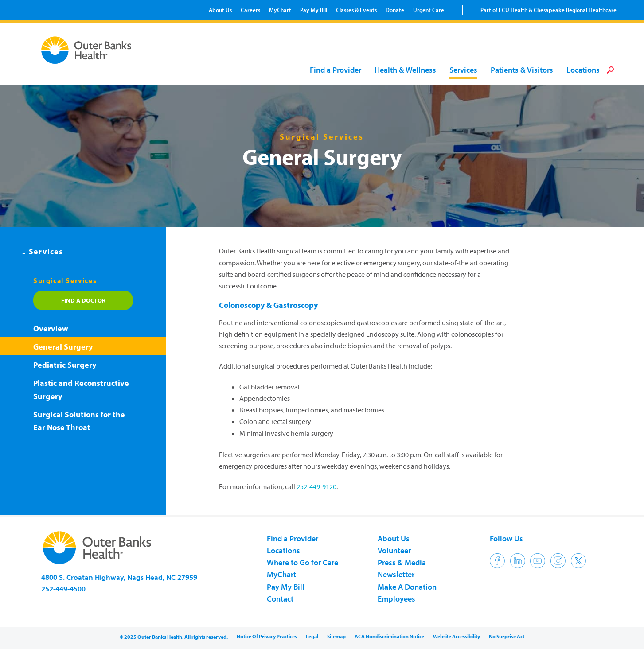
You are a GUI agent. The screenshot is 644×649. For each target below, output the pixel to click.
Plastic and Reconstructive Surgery (81, 390)
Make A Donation (407, 587)
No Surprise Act (507, 636)
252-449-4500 (63, 589)
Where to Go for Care (302, 562)
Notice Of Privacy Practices (267, 636)
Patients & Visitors (522, 70)
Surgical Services (65, 280)
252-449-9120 (316, 486)
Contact (280, 599)
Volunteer (394, 550)
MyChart (280, 10)
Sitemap (336, 636)
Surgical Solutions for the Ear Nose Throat (79, 421)
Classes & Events (356, 10)
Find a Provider (336, 70)
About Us (220, 10)
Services (463, 70)
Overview (51, 328)
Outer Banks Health (89, 50)
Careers (250, 10)
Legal (312, 636)
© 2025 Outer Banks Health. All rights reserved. (174, 637)
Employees (396, 599)
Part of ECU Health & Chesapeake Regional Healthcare (548, 10)
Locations (583, 70)
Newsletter (396, 574)
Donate (395, 10)
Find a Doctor (83, 300)
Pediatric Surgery (65, 365)
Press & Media (402, 562)
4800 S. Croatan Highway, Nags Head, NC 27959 (119, 577)
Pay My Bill (314, 10)
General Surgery (63, 347)
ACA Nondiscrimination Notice (389, 636)
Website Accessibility (457, 636)
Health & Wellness (405, 70)
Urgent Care (429, 10)
